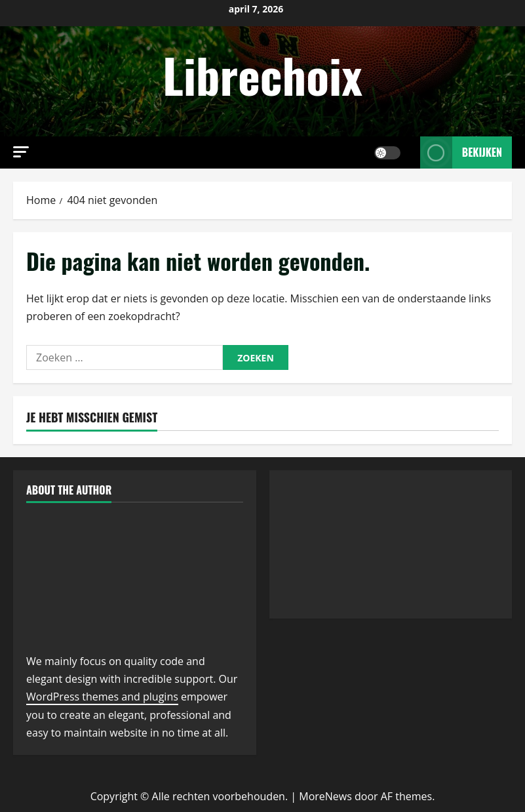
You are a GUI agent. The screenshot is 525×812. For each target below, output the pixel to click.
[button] (21, 152)
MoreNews (325, 796)
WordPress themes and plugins (102, 697)
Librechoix (262, 74)
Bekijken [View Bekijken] (461, 152)
